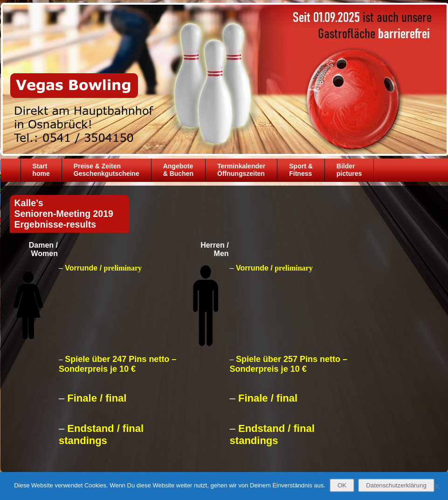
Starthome (41, 170)
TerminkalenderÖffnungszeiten (241, 170)
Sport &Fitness (301, 170)
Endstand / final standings (101, 434)
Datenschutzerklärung (396, 485)
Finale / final (97, 398)
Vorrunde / (103, 268)
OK (342, 485)
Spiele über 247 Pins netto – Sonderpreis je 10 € (117, 364)
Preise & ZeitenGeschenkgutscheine (107, 170)
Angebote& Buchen (178, 170)
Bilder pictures (349, 170)
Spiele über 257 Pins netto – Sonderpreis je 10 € (289, 364)
